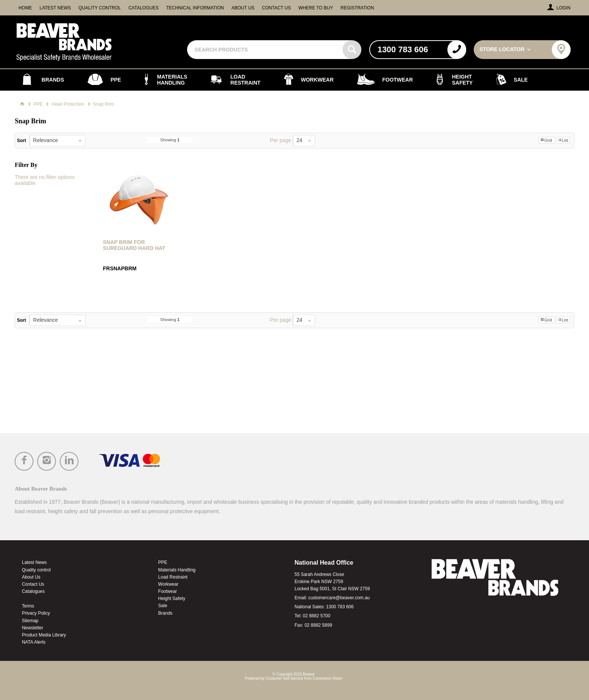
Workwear (168, 584)
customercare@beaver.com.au (339, 598)
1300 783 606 (340, 607)
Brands (165, 613)
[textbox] (266, 50)
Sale (163, 606)
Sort (21, 141)
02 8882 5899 (318, 625)
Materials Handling (177, 570)
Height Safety (172, 598)
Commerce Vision (327, 678)
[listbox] (57, 141)
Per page (281, 140)
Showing (170, 140)
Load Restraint (173, 577)
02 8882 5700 (316, 616)
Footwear (168, 591)
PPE (163, 562)
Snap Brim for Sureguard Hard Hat (134, 245)
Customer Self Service (284, 678)
